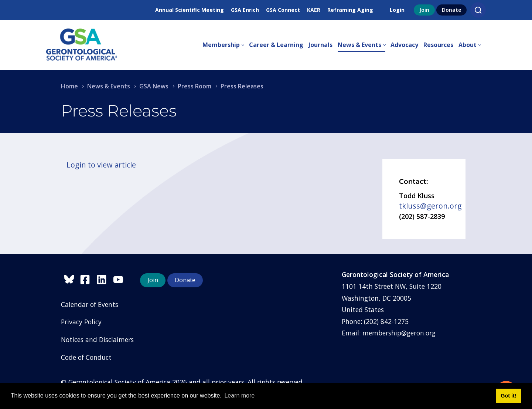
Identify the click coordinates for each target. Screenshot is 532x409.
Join (424, 10)
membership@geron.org (399, 333)
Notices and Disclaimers (97, 339)
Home (69, 86)
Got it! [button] (508, 396)
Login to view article (101, 165)
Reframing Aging (350, 10)
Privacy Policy (81, 322)
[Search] (478, 10)
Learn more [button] (239, 396)
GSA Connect (283, 10)
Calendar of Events (90, 304)
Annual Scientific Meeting (190, 10)
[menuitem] (226, 45)
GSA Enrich (245, 10)
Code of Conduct (86, 357)
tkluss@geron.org (430, 206)
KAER (314, 10)
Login (397, 10)
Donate (451, 10)
